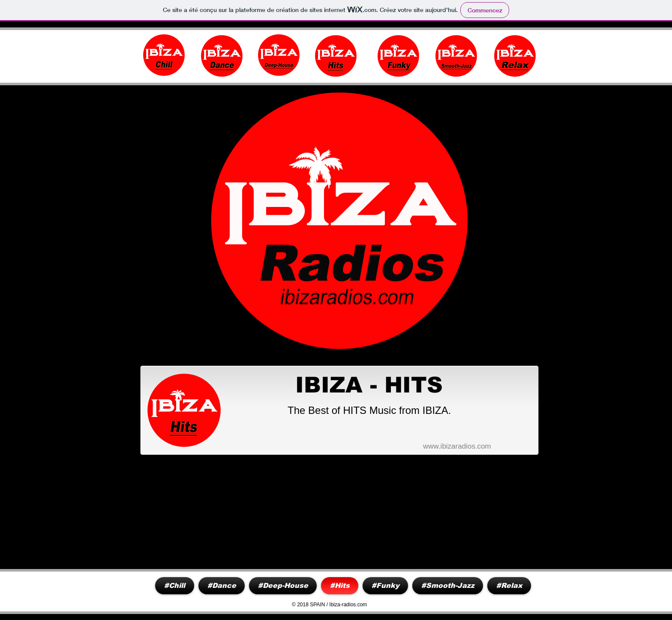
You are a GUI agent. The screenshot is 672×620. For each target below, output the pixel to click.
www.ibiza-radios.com (67, 60)
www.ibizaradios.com (457, 446)
